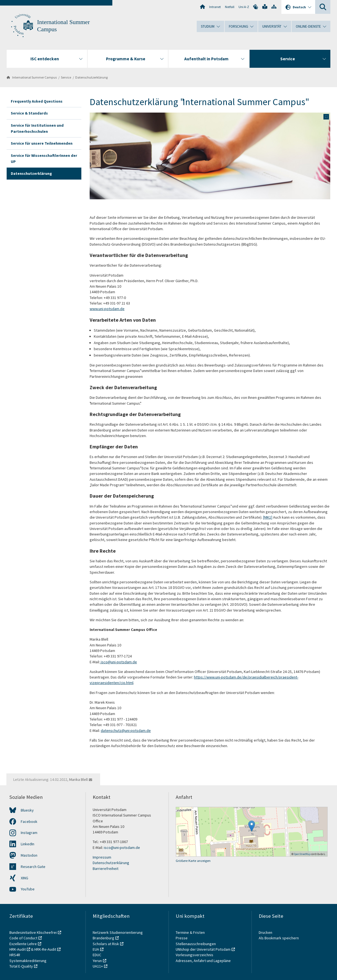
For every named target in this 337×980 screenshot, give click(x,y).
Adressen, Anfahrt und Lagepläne (203, 961)
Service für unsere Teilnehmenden (42, 143)
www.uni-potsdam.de (107, 309)
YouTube (28, 889)
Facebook (29, 822)
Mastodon (29, 855)
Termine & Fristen (191, 932)
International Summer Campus (34, 77)
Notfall (230, 7)
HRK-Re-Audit (45, 949)
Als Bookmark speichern (279, 938)
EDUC (97, 955)
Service (66, 77)
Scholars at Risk (106, 944)
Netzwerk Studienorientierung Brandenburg (118, 935)
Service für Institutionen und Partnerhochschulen (37, 128)
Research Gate (33, 867)
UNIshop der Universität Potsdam (203, 949)
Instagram (29, 833)
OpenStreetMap (302, 854)
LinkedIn (28, 844)
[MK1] (268, 517)
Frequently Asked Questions (37, 101)
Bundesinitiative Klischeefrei (33, 932)
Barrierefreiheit (106, 869)
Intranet (215, 7)
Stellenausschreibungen (196, 944)
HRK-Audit (18, 949)
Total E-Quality (21, 966)
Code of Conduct (23, 938)
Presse (182, 938)
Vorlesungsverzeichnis (195, 955)
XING (24, 878)
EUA (96, 949)
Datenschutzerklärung (91, 77)
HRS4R (15, 955)
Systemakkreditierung (28, 961)
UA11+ (98, 966)
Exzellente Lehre (23, 944)
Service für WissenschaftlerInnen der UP (44, 158)
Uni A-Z (244, 7)
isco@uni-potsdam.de (119, 662)
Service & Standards (29, 113)
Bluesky (27, 810)
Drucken (265, 932)
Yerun (97, 961)
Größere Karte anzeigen (193, 861)
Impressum (102, 857)
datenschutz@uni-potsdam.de (126, 731)
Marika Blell (78, 779)
